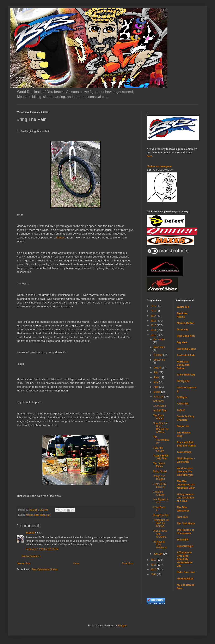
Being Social (160, 471)
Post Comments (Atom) (45, 569)
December (159, 339)
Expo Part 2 (159, 406)
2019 (154, 306)
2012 (154, 560)
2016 (154, 321)
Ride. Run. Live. (186, 572)
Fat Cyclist (183, 381)
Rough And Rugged (159, 478)
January (158, 554)
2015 (154, 325)
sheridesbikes (185, 579)
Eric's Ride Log (186, 375)
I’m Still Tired (160, 410)
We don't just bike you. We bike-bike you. (185, 472)
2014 (154, 330)
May (156, 382)
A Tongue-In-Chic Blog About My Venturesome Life (185, 559)
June (157, 377)
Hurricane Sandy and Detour (183, 365)
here (149, 156)
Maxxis (60, 238)
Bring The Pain (161, 515)
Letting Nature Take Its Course (161, 523)
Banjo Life (183, 426)
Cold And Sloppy (158, 449)
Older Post (127, 563)
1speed (30, 533)
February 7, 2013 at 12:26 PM (42, 549)
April (156, 387)
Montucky (183, 330)
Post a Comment (31, 556)
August (158, 368)
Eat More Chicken (159, 493)
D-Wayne (182, 397)
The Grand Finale (159, 465)
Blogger (122, 626)
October (158, 355)
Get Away (158, 401)
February (159, 397)
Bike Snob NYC (186, 336)
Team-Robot (184, 452)
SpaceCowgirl (185, 546)
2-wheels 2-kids (186, 355)
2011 (154, 565)
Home (76, 563)
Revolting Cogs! (186, 349)
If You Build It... (159, 509)
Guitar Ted (183, 307)
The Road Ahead (158, 417)
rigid (48, 515)
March (157, 392)
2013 (154, 335)
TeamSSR (183, 540)
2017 (154, 316)
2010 (154, 569)
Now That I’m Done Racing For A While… (161, 428)
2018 (154, 311)
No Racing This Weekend (160, 545)
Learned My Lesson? (159, 485)
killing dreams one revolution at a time (186, 498)
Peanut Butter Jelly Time (161, 457)
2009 (154, 574)
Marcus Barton (186, 323)
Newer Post (24, 563)
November (159, 347)
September (160, 360)
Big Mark (182, 342)
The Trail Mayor (186, 524)
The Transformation (161, 440)
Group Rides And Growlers (160, 534)
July (156, 372)
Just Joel (182, 517)
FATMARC (183, 404)
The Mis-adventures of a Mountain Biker (186, 485)
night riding (40, 515)
